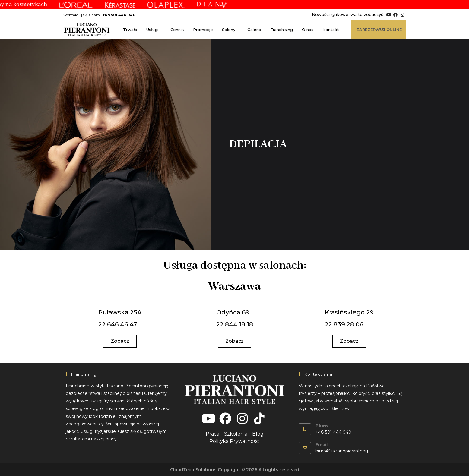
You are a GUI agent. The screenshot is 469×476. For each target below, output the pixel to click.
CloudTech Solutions (193, 470)
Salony (230, 30)
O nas (308, 30)
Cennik (177, 30)
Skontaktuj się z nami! (99, 15)
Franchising (282, 30)
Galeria (254, 30)
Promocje (203, 30)
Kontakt (331, 30)
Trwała (130, 30)
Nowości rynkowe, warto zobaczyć (347, 14)
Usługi (154, 30)
